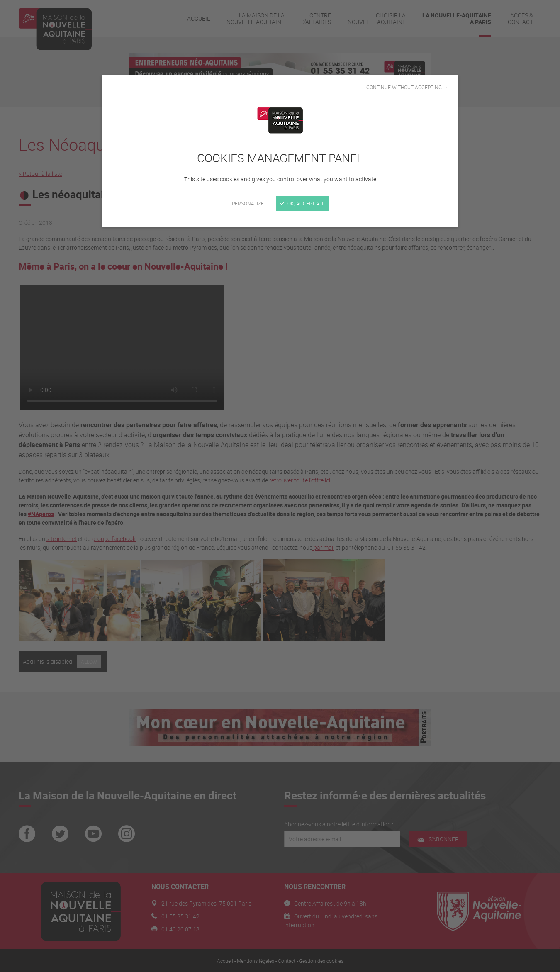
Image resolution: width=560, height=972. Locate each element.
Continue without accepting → (407, 87)
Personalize (248, 203)
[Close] (280, 486)
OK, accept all (302, 203)
